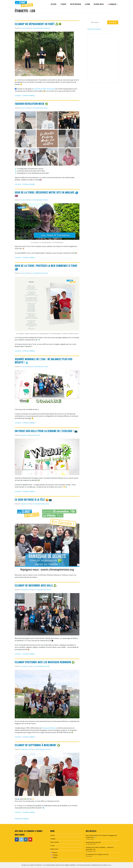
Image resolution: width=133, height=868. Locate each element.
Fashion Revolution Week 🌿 (31, 104)
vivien (34, 435)
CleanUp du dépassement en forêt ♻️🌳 (38, 24)
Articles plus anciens (22, 819)
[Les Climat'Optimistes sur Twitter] (21, 839)
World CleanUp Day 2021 (93, 842)
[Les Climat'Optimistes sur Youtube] (30, 839)
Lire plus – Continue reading (26, 96)
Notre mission (76, 4)
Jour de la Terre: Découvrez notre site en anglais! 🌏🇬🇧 (47, 194)
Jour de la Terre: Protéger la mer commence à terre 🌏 (46, 267)
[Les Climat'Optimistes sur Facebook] (17, 839)
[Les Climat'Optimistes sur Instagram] (26, 839)
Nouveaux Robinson (49, 728)
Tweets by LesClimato (94, 29)
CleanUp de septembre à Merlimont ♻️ (37, 745)
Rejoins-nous (99, 4)
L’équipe (63, 4)
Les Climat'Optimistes (37, 28)
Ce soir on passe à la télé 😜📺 (33, 500)
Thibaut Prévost (70, 865)
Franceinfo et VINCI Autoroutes (44, 89)
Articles (46, 108)
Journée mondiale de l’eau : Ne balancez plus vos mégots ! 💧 (44, 361)
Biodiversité (47, 28)
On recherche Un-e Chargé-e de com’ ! (97, 854)
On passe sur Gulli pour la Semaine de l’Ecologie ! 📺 (46, 431)
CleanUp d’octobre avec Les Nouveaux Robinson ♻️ (45, 662)
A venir (87, 4)
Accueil (54, 4)
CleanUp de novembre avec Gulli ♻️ (36, 585)
